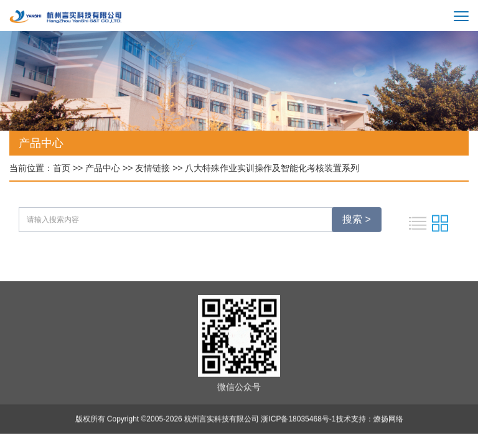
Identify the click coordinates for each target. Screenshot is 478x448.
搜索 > (357, 221)
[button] (454, 134)
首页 (62, 168)
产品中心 (103, 168)
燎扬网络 (388, 420)
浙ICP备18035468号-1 (298, 420)
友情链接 (152, 168)
